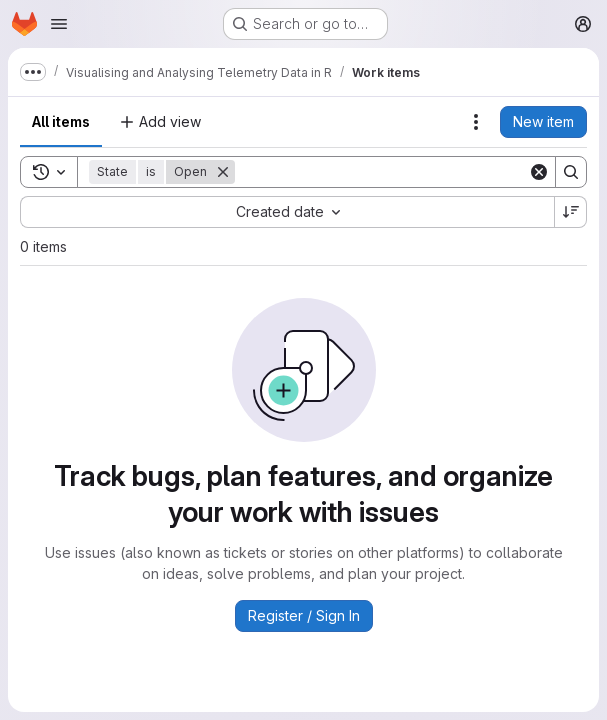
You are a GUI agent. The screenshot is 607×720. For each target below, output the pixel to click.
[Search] (381, 172)
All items (61, 121)
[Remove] (223, 172)
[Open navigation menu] (59, 24)
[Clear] (539, 172)
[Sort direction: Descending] (571, 212)
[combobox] (287, 212)
